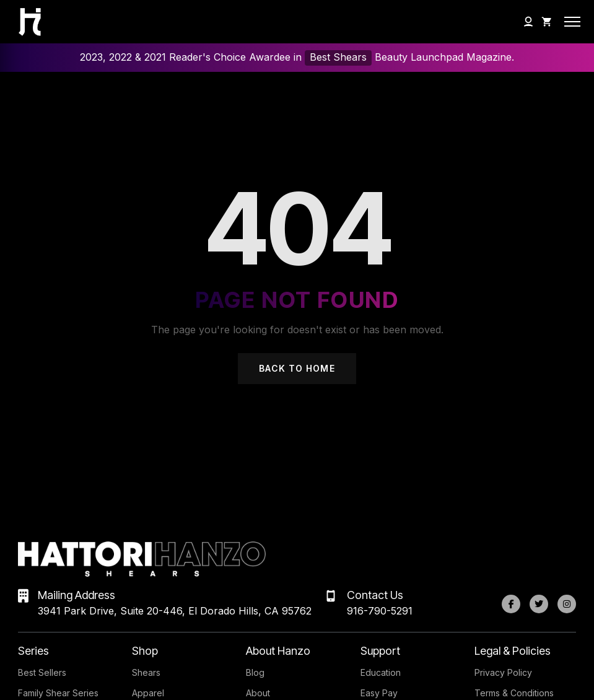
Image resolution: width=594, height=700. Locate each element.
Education (381, 672)
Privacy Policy (503, 672)
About (258, 693)
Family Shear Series (58, 693)
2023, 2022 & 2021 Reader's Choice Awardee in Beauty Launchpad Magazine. (297, 58)
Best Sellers (42, 672)
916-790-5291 (380, 611)
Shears (146, 672)
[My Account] (528, 22)
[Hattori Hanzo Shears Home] (24, 22)
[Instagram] (567, 604)
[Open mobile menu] (572, 22)
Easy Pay (379, 693)
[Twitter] (539, 604)
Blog (255, 672)
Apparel (148, 693)
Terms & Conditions (514, 693)
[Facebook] (511, 604)
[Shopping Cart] (547, 22)
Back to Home (297, 368)
